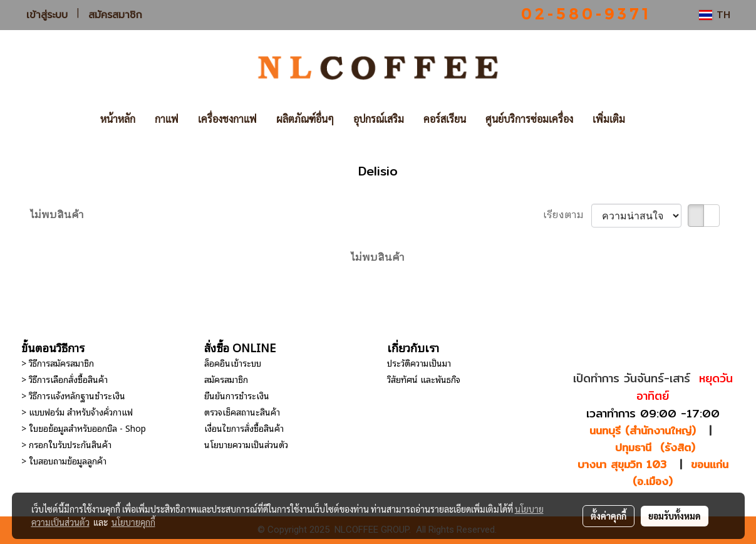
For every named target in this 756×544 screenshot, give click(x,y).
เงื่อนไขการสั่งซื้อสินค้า (244, 428)
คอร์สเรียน (445, 119)
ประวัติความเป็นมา (419, 363)
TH (714, 15)
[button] (653, 119)
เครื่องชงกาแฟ (227, 119)
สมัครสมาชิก (115, 15)
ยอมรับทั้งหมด (675, 516)
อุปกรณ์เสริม (379, 119)
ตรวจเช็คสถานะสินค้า (242, 411)
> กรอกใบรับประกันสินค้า (66, 444)
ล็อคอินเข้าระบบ (233, 363)
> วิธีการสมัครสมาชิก (58, 363)
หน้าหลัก (118, 119)
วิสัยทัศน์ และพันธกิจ (424, 379)
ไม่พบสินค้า (57, 216)
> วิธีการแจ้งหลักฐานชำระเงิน (73, 395)
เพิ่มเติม (609, 119)
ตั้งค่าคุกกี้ (608, 516)
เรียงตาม (567, 216)
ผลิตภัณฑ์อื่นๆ (305, 119)
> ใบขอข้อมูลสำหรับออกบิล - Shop (84, 428)
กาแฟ (167, 119)
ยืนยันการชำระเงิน (237, 395)
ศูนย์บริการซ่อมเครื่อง (529, 119)
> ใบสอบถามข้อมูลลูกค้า (64, 460)
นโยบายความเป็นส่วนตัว (246, 444)
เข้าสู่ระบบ (47, 15)
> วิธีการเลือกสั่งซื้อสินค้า (65, 379)
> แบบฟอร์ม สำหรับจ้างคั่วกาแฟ (77, 411)
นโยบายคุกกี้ (133, 522)
